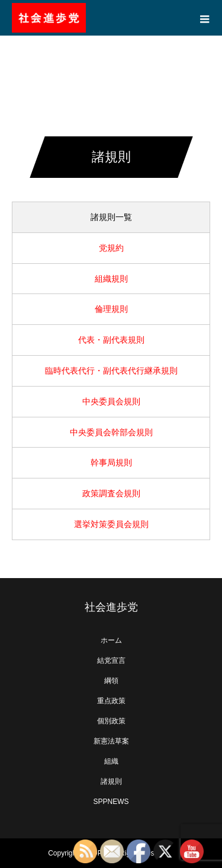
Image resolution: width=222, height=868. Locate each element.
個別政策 (111, 721)
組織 (111, 761)
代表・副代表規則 (111, 340)
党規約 (111, 248)
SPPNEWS (111, 802)
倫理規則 (111, 309)
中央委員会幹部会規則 (111, 432)
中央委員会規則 (111, 401)
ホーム (111, 640)
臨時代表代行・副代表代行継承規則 (111, 371)
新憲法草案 (111, 741)
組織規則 (111, 279)
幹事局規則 (111, 462)
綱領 (111, 681)
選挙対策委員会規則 (111, 524)
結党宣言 (111, 660)
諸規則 (111, 781)
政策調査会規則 (111, 493)
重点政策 (111, 701)
